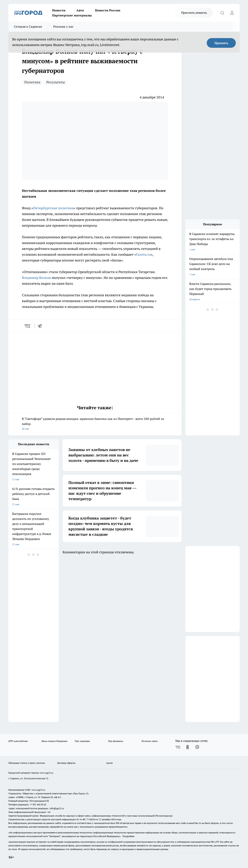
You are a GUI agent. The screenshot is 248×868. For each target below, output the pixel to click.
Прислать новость (194, 13)
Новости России (108, 10)
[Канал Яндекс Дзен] (197, 747)
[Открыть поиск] (222, 13)
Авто (80, 10)
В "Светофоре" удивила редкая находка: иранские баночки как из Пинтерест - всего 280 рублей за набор (95, 424)
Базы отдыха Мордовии (55, 741)
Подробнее (128, 836)
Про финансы (116, 741)
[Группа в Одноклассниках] (188, 747)
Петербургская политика (53, 208)
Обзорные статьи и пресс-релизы (27, 763)
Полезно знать (149, 741)
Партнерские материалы (72, 15)
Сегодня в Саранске (28, 27)
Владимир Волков (36, 278)
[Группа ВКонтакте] (178, 747)
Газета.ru (143, 254)
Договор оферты (66, 763)
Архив (109, 763)
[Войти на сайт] (232, 13)
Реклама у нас (63, 27)
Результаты (56, 82)
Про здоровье (82, 741)
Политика (32, 82)
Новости (59, 10)
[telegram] (41, 326)
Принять (221, 43)
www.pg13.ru (46, 773)
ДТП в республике (18, 741)
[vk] (28, 326)
